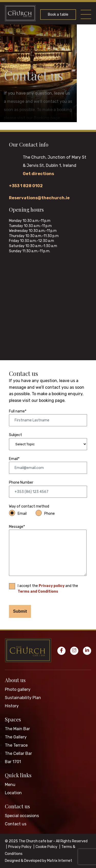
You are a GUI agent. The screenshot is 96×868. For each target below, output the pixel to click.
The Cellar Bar (18, 753)
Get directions (38, 174)
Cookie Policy (46, 847)
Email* (14, 459)
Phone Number (21, 482)
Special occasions (22, 816)
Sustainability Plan (23, 698)
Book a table (58, 15)
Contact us (17, 806)
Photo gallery (18, 689)
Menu (10, 785)
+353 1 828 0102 (26, 186)
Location (13, 793)
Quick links (18, 775)
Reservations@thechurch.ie (39, 198)
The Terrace (16, 745)
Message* (17, 527)
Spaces (13, 719)
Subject (15, 435)
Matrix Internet (60, 861)
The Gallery (16, 737)
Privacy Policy (20, 847)
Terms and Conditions (38, 591)
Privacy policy (52, 586)
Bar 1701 (13, 762)
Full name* (18, 411)
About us (15, 680)
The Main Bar (17, 729)
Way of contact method (29, 506)
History (12, 706)
